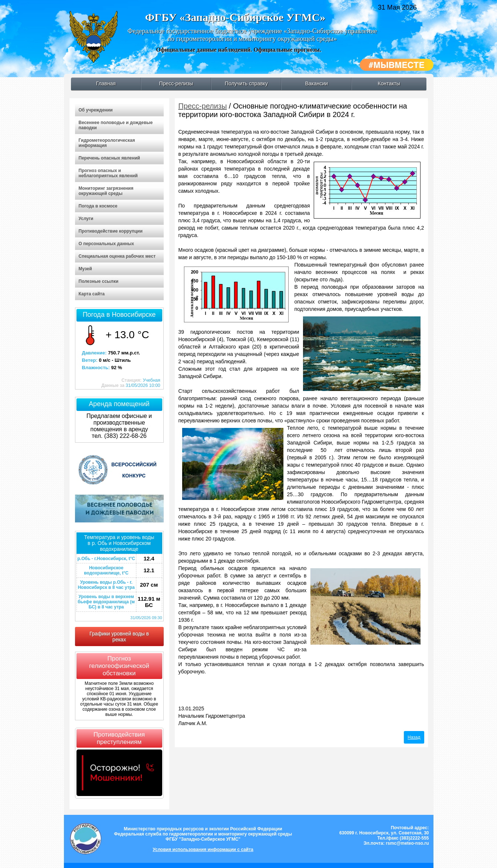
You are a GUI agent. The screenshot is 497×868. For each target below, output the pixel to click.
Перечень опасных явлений (109, 158)
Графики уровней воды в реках (119, 637)
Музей (85, 269)
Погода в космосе (98, 206)
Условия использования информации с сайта (203, 850)
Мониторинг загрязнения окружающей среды (106, 191)
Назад (414, 737)
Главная (106, 83)
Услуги (86, 219)
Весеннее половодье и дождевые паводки (116, 125)
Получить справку (246, 83)
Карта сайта (92, 294)
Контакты (389, 83)
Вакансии (317, 83)
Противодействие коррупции (111, 231)
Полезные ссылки (99, 281)
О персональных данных (106, 244)
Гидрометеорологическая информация (107, 143)
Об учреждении (96, 110)
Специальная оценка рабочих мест (117, 256)
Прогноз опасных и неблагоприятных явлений (108, 173)
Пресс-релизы (176, 83)
